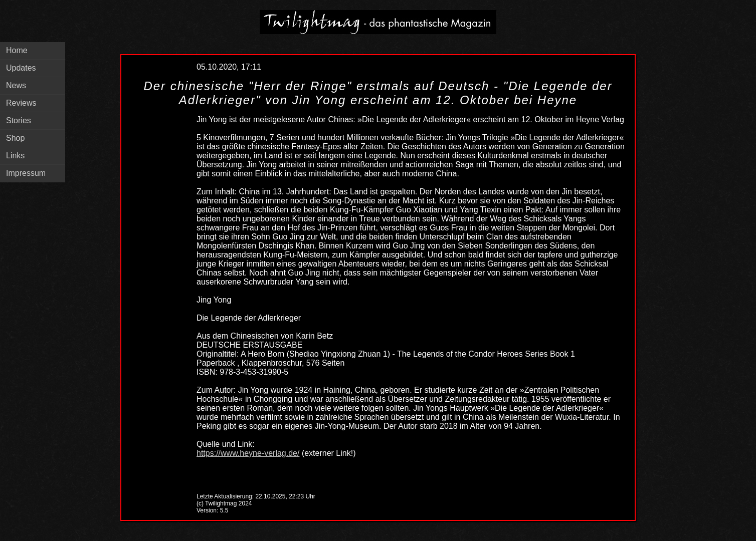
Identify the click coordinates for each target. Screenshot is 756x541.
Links (15, 156)
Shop (15, 138)
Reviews (21, 103)
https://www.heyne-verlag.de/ (248, 453)
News (16, 85)
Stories (19, 120)
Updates (21, 68)
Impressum (26, 173)
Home (17, 50)
